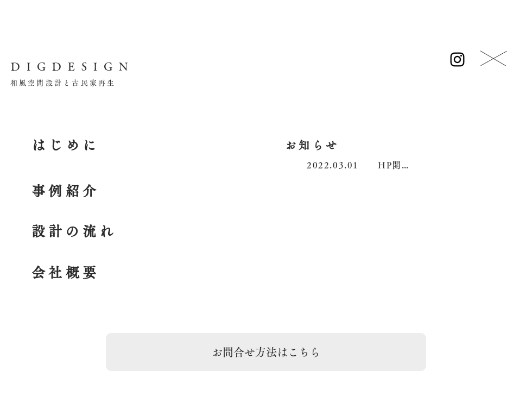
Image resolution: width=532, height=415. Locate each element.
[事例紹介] (65, 191)
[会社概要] (65, 273)
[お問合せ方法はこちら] (266, 352)
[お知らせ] (312, 145)
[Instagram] (457, 59)
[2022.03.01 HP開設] (359, 165)
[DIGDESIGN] (72, 66)
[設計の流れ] (74, 231)
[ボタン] (494, 60)
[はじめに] (65, 145)
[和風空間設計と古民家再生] (63, 83)
